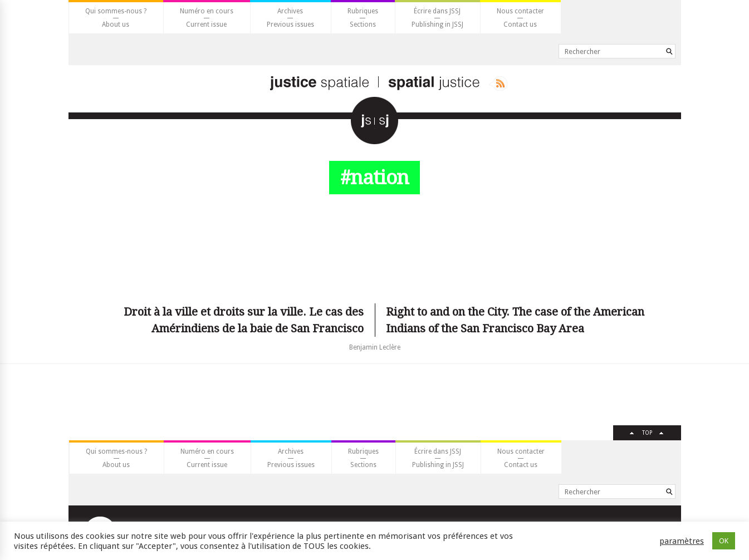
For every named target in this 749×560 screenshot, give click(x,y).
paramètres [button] (682, 541)
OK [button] (724, 541)
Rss (498, 83)
